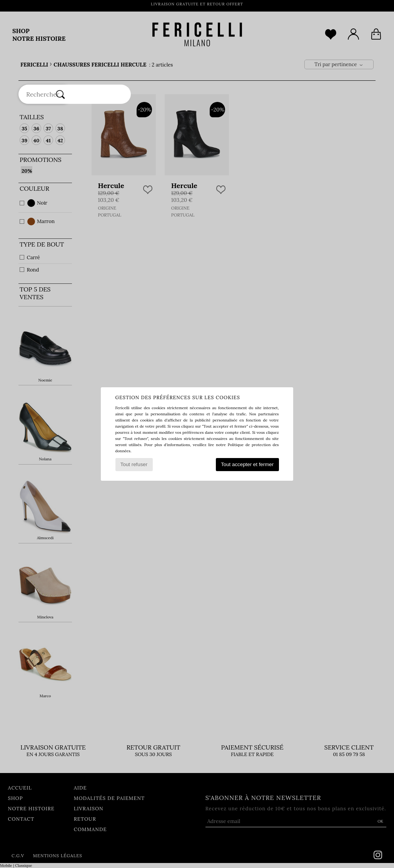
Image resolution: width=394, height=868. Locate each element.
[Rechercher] (60, 94)
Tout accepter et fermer (247, 464)
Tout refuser (134, 464)
